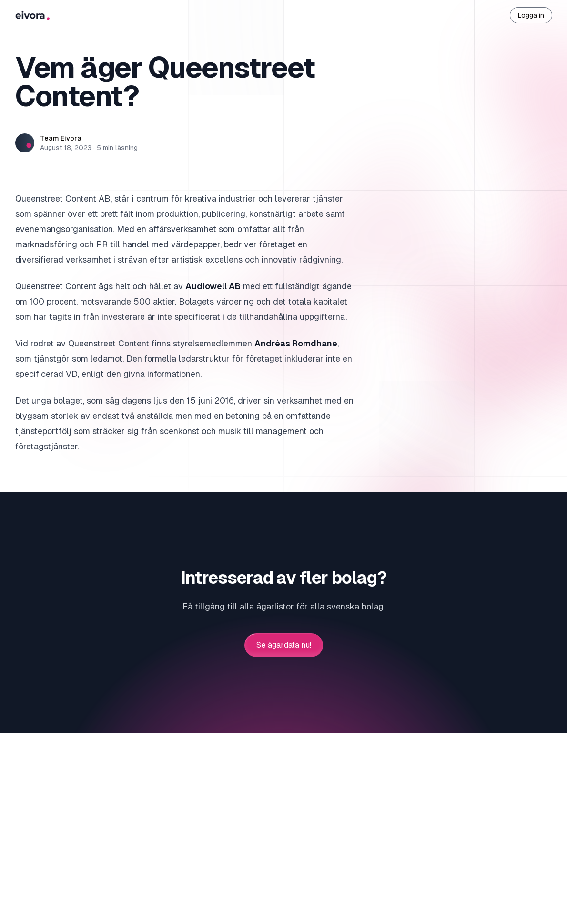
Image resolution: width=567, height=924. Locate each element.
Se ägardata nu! (284, 645)
